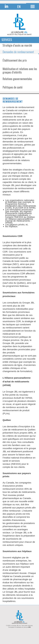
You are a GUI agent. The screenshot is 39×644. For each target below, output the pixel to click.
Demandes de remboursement (18, 52)
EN (19, 6)
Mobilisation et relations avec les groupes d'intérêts (20, 71)
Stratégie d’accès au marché (17, 45)
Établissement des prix (15, 60)
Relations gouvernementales (17, 79)
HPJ (29, 627)
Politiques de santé (13, 87)
